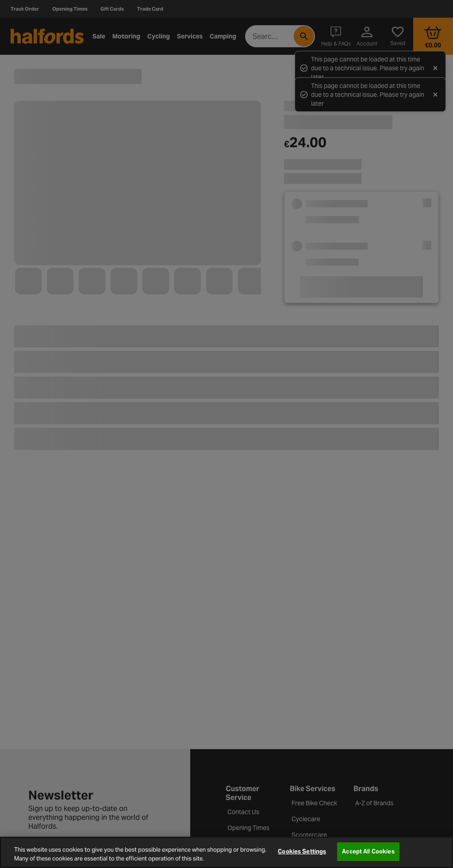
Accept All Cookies (368, 851)
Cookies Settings (302, 851)
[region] (226, 852)
